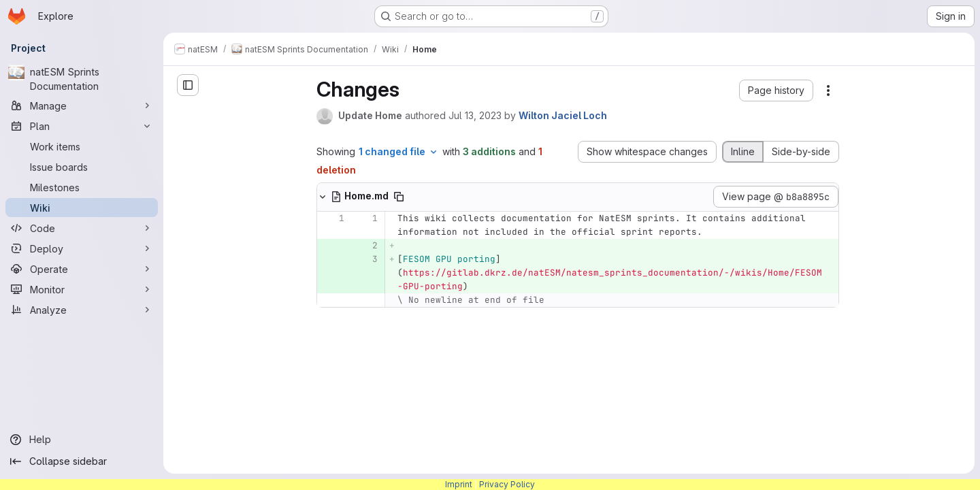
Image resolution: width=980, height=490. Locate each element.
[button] (776, 91)
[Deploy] (82, 248)
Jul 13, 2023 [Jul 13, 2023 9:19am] (475, 115)
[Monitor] (82, 289)
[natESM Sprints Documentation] (82, 79)
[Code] (82, 228)
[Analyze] (82, 310)
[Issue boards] (82, 167)
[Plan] (82, 126)
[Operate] (82, 269)
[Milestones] (82, 187)
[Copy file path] (399, 197)
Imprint (459, 484)
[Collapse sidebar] (82, 461)
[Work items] (82, 146)
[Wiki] (82, 208)
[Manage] (82, 105)
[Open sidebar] (188, 85)
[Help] (82, 440)
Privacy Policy (507, 484)
